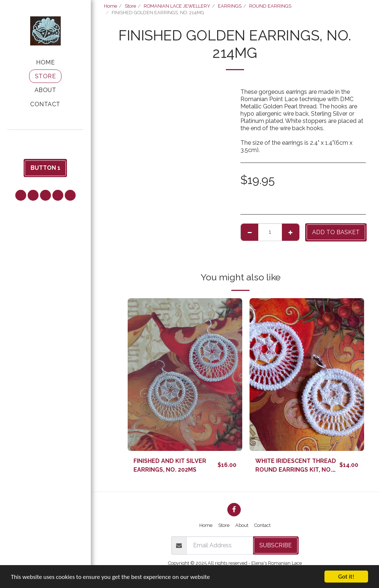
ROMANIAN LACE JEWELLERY (177, 6)
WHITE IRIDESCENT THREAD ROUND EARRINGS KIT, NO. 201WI (296, 466)
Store (130, 6)
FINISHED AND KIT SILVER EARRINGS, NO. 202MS (170, 465)
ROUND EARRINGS (270, 6)
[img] (185, 375)
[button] (45, 139)
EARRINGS (230, 6)
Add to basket (336, 232)
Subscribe (276, 545)
